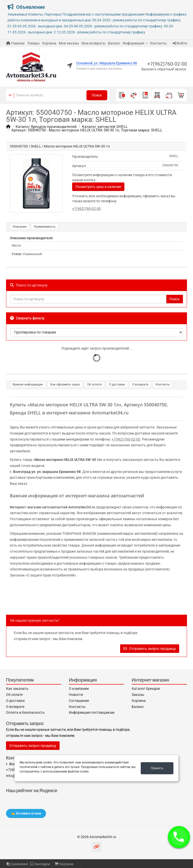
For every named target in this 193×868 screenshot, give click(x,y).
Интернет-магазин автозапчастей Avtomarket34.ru (52, 507)
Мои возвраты (93, 43)
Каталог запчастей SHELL (105, 127)
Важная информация (28, 384)
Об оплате (94, 384)
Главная (15, 43)
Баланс (114, 43)
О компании (79, 689)
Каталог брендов (146, 689)
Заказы (138, 695)
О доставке (117, 384)
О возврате (140, 384)
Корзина (49, 43)
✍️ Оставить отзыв (26, 813)
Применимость (45, 227)
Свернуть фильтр (27, 318)
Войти (180, 43)
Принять (157, 768)
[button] (179, 837)
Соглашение (79, 701)
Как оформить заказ (65, 384)
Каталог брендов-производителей (46, 127)
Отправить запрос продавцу (150, 649)
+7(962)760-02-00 (167, 64)
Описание (19, 227)
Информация (133, 43)
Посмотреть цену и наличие (98, 187)
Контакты (158, 43)
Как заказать (17, 689)
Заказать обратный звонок (164, 69)
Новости (76, 695)
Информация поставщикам (92, 712)
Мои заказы (69, 43)
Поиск (97, 95)
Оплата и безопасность (25, 712)
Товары (33, 43)
